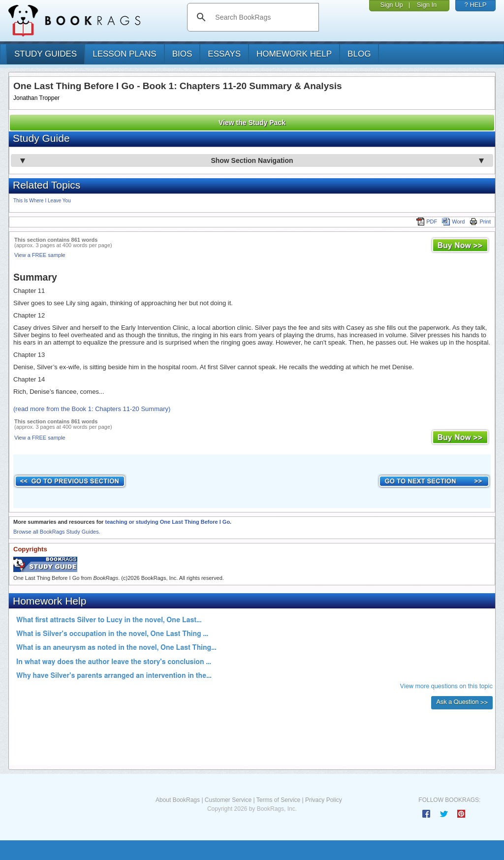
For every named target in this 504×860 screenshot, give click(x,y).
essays (224, 54)
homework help (294, 54)
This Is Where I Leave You (42, 201)
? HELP (476, 5)
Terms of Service (278, 800)
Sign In (427, 5)
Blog (359, 54)
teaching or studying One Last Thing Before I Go (167, 522)
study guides (46, 54)
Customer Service (228, 800)
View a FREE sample (40, 255)
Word (453, 222)
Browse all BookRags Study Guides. (57, 532)
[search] (263, 17)
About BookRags (178, 800)
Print (480, 222)
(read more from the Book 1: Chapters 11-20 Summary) (92, 409)
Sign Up (392, 5)
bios (182, 54)
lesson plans (124, 54)
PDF (427, 222)
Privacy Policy (324, 800)
